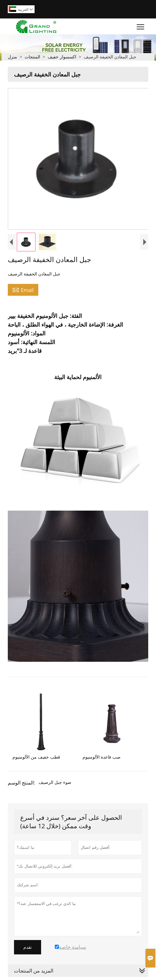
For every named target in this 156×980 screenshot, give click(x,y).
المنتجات (32, 57)
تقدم (28, 947)
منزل (12, 57)
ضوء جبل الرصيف (55, 782)
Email (23, 290)
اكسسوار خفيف (62, 57)
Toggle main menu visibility (141, 25)
